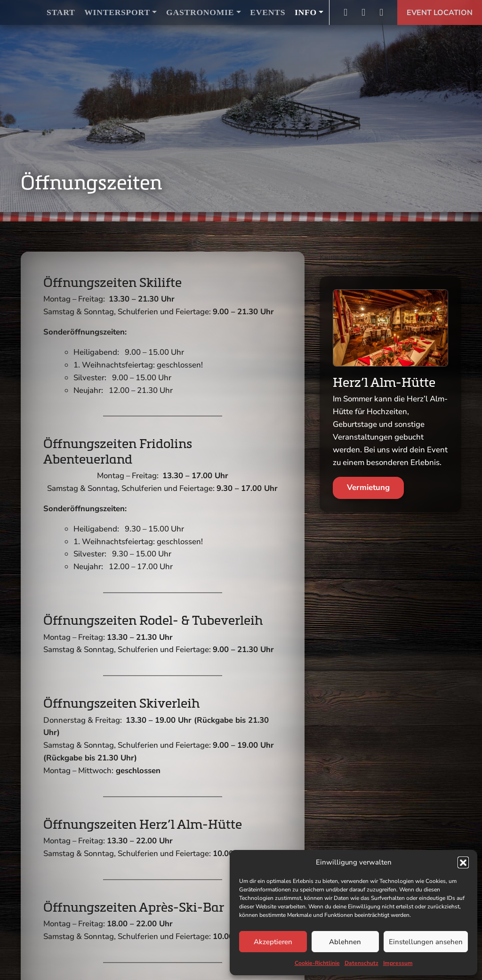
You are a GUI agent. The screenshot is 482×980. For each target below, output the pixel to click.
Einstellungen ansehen (426, 942)
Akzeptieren (273, 942)
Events (268, 12)
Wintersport (117, 12)
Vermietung (368, 487)
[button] (463, 862)
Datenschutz (361, 963)
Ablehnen (345, 942)
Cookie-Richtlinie (317, 963)
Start (61, 12)
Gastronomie (200, 12)
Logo (24, 12)
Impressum (398, 963)
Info (306, 12)
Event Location (440, 13)
